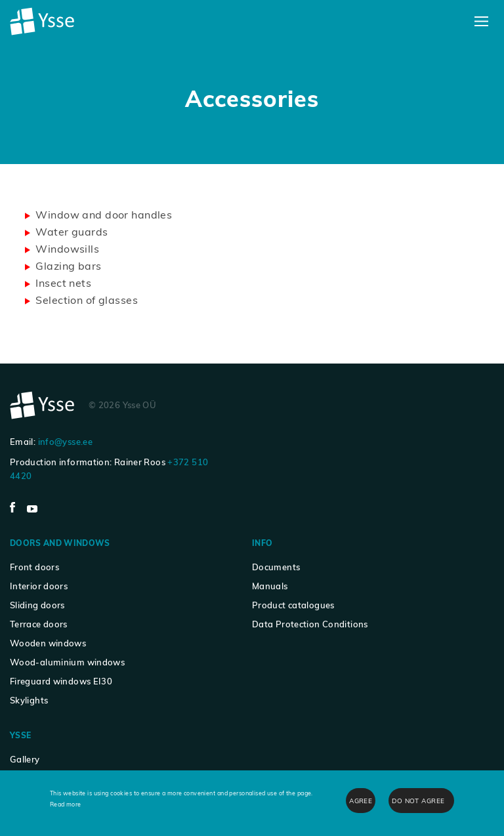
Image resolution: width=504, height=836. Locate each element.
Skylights (29, 700)
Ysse (20, 735)
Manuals (270, 586)
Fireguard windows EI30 (61, 681)
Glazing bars (68, 266)
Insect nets (63, 283)
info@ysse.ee (65, 442)
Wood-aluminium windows (67, 662)
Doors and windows (60, 543)
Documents (276, 567)
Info (262, 543)
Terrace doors (39, 624)
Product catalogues (293, 605)
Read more (66, 804)
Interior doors (39, 586)
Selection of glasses (87, 300)
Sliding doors (37, 605)
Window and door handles (104, 215)
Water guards (72, 232)
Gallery (25, 759)
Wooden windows (48, 643)
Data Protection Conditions (310, 624)
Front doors (34, 567)
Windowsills (67, 249)
